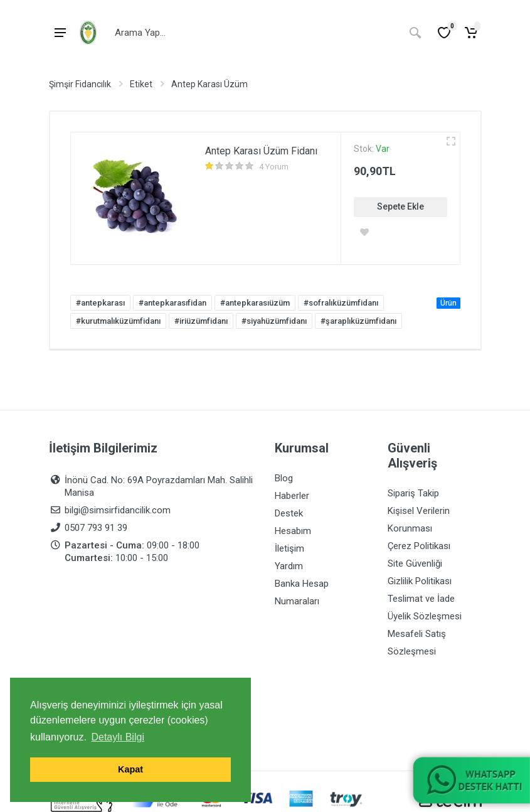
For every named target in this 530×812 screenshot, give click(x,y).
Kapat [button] (130, 769)
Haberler (292, 496)
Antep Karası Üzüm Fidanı (261, 151)
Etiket (141, 84)
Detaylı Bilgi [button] (117, 737)
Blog (284, 478)
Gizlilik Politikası (420, 581)
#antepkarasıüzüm (255, 303)
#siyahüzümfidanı (274, 321)
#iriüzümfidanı (201, 321)
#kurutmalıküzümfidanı (118, 321)
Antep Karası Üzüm (209, 84)
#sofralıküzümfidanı (341, 303)
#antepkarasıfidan (172, 303)
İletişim (289, 548)
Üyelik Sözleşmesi (425, 616)
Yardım (289, 566)
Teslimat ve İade (421, 599)
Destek (289, 513)
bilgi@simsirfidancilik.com (118, 510)
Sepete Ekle (400, 206)
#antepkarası (100, 303)
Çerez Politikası (419, 546)
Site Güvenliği (415, 564)
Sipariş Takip (413, 493)
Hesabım (293, 531)
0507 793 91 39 (96, 528)
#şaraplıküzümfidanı (358, 321)
